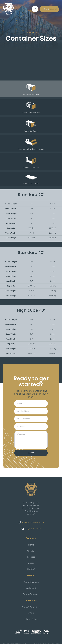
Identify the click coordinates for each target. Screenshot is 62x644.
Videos (31, 563)
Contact (31, 569)
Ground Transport (31, 594)
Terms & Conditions (31, 607)
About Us (31, 551)
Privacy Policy (31, 619)
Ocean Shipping (31, 582)
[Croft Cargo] (8, 9)
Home (31, 545)
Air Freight (31, 588)
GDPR (31, 613)
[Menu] (35, 9)
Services (31, 557)
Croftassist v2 (50, 9)
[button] (35, 9)
